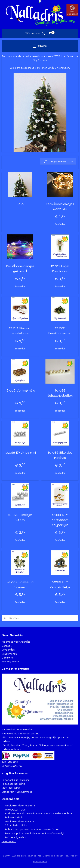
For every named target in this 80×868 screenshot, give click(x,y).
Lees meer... (9, 841)
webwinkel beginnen (53, 856)
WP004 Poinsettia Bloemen (20, 584)
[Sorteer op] (58, 161)
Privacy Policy (10, 661)
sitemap (32, 856)
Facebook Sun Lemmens (16, 780)
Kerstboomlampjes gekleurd (20, 268)
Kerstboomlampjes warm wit (60, 206)
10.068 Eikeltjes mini (20, 452)
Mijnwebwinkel (40, 862)
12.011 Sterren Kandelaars (20, 331)
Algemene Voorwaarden (16, 642)
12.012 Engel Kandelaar (60, 268)
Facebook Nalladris (13, 784)
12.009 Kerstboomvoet (60, 331)
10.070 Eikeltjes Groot (20, 517)
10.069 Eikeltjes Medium (60, 455)
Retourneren (9, 654)
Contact (7, 646)
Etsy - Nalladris (11, 788)
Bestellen (60, 224)
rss (39, 856)
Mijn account (35, 33)
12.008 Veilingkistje (20, 390)
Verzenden (8, 650)
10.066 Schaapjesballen (60, 393)
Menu (40, 46)
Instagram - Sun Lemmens (17, 792)
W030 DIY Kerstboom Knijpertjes (60, 520)
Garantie (7, 658)
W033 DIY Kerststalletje (60, 584)
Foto (20, 204)
